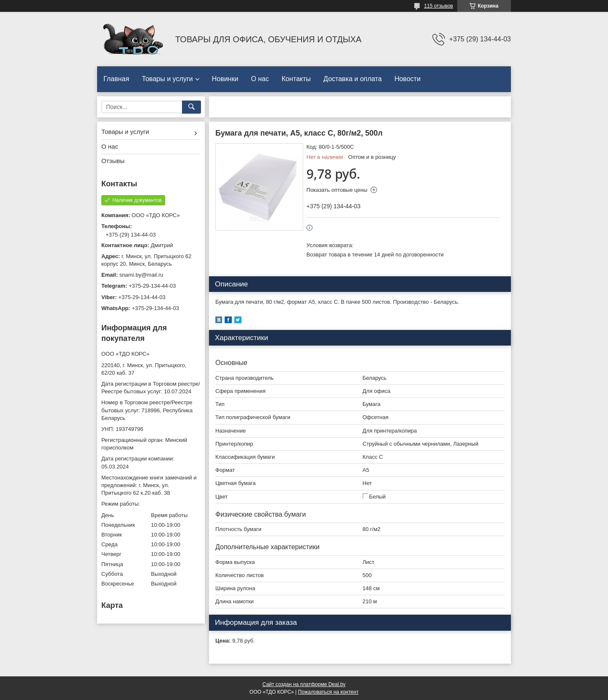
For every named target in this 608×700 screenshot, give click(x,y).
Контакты (296, 79)
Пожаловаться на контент (328, 692)
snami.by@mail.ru (141, 275)
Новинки (225, 79)
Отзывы (113, 161)
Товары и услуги (167, 79)
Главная (116, 79)
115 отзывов (438, 6)
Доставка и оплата (353, 79)
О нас (260, 79)
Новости (407, 79)
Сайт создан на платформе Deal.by (304, 684)
